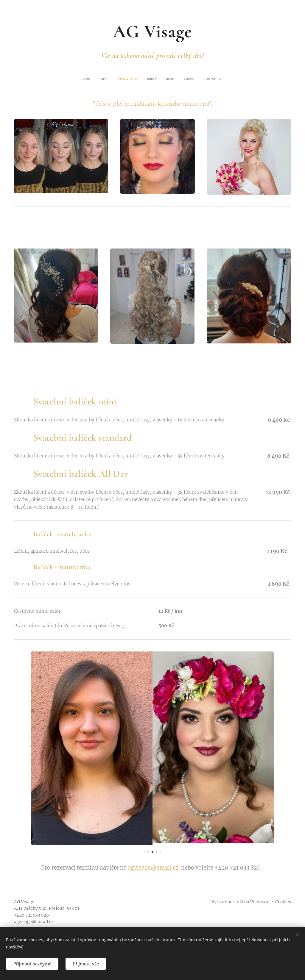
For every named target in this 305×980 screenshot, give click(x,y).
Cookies (283, 902)
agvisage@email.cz (153, 868)
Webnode (260, 902)
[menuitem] (123, 79)
